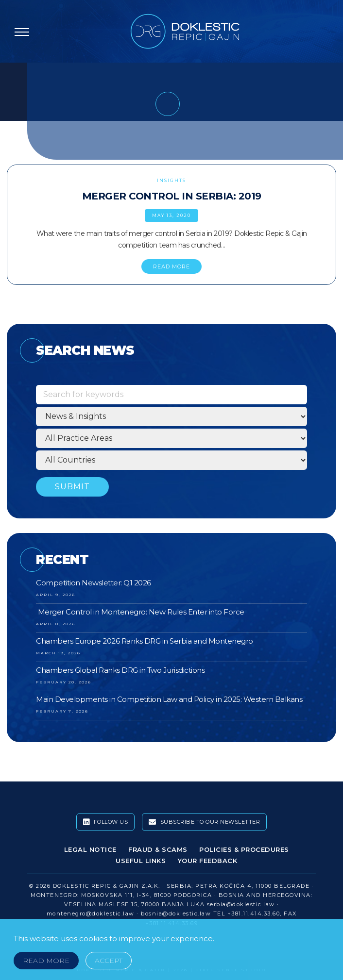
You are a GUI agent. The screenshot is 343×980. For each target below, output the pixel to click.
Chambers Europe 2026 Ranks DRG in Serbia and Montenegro (145, 641)
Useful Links (141, 861)
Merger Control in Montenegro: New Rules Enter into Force (140, 612)
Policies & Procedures (244, 849)
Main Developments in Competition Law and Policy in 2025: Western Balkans (169, 699)
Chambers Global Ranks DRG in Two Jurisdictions (120, 670)
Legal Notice (90, 849)
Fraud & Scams (158, 849)
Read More (46, 961)
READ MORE (171, 266)
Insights (171, 180)
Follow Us (106, 822)
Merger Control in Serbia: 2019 (172, 196)
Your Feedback (208, 861)
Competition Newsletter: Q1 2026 (94, 583)
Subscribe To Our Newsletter (205, 822)
